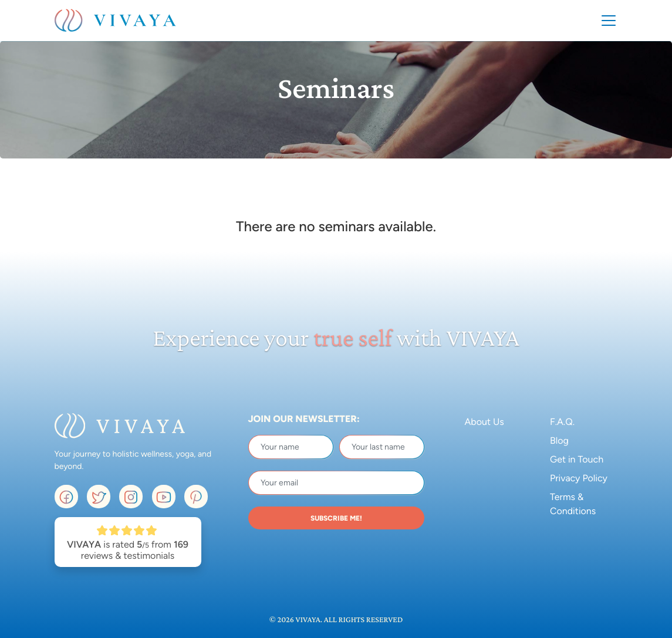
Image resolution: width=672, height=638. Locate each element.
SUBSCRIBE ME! (336, 518)
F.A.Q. (562, 422)
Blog (559, 440)
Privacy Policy (579, 478)
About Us (484, 422)
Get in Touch (577, 459)
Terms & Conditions (573, 504)
